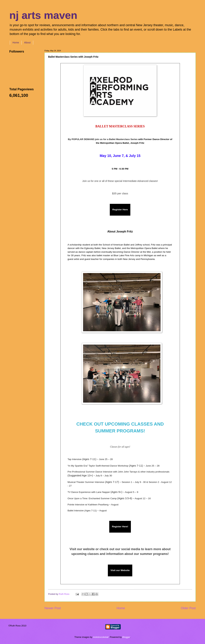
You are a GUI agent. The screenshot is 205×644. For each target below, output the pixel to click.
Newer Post (53, 608)
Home (16, 43)
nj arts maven (43, 15)
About (27, 43)
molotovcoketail (101, 637)
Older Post (188, 608)
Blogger (126, 637)
